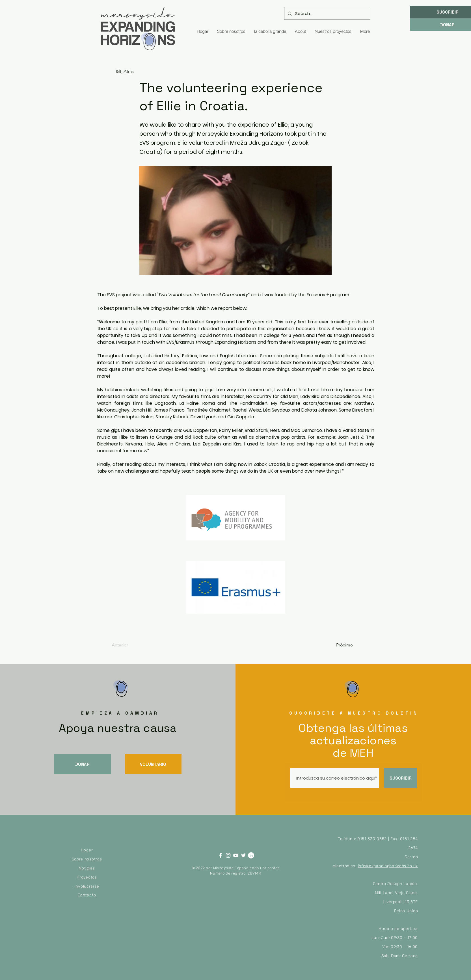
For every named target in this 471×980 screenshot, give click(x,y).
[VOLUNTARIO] (153, 764)
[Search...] (327, 13)
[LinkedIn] (251, 855)
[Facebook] (221, 855)
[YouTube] (236, 855)
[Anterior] (130, 645)
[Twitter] (243, 855)
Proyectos (87, 877)
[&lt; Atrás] (134, 72)
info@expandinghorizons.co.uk (388, 866)
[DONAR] (83, 764)
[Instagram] (228, 855)
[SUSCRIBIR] (401, 778)
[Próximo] (339, 645)
